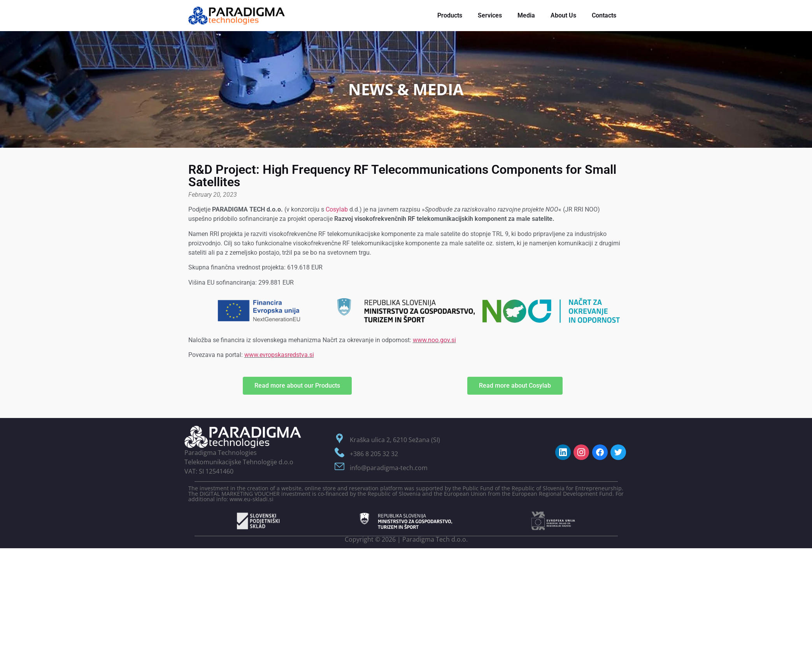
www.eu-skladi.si (252, 499)
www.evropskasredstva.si (279, 355)
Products (450, 15)
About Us (563, 15)
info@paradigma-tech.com (389, 468)
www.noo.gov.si (434, 340)
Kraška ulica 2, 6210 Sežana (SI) (395, 440)
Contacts (604, 15)
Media (526, 15)
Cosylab (337, 209)
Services (490, 15)
